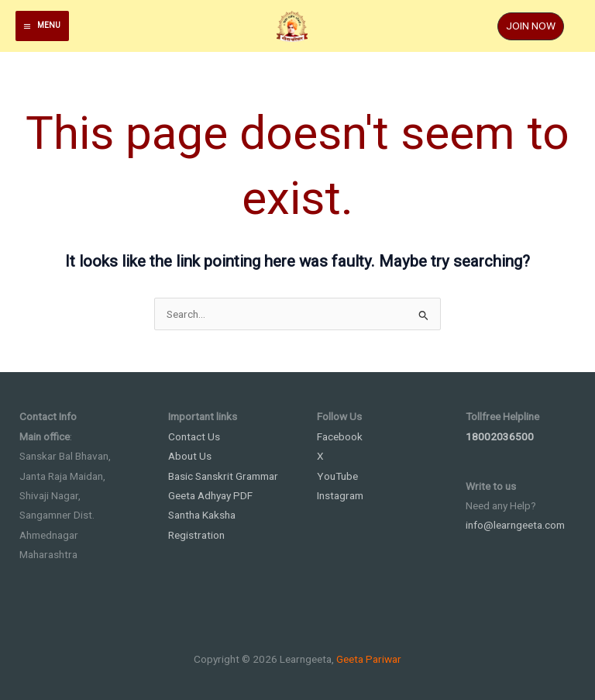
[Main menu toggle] (42, 26)
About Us (190, 456)
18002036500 (500, 436)
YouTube (337, 476)
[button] (531, 26)
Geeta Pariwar (369, 659)
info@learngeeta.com (515, 525)
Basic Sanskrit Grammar (223, 476)
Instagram (340, 495)
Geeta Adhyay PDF (210, 495)
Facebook (340, 436)
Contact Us (194, 436)
